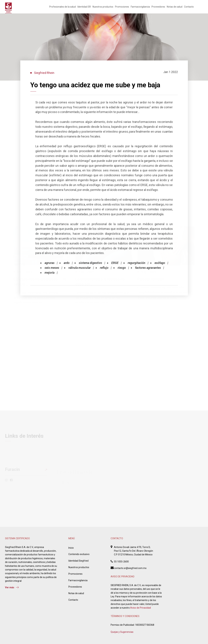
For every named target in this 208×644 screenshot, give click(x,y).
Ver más (12, 587)
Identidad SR (84, 7)
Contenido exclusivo (79, 554)
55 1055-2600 (121, 562)
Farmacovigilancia (140, 7)
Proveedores (158, 7)
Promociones (122, 7)
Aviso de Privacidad (141, 608)
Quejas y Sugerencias (122, 632)
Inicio (71, 548)
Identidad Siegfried (78, 561)
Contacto (189, 7)
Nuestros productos (103, 7)
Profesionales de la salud (63, 7)
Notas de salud (175, 7)
